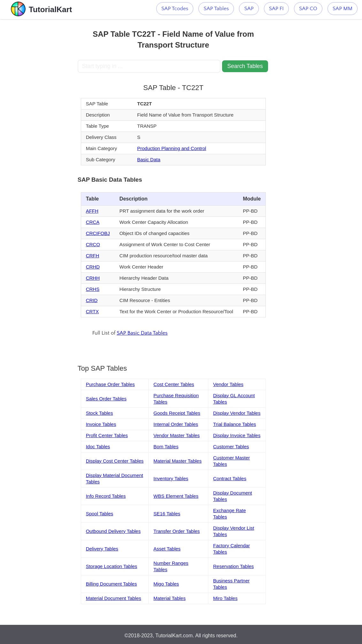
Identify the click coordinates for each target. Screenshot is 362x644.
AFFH (92, 211)
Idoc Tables (98, 447)
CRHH (93, 278)
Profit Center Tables (107, 435)
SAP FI (276, 9)
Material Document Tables (114, 598)
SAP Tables (216, 9)
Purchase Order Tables (110, 384)
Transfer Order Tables (177, 531)
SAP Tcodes (175, 9)
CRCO (93, 244)
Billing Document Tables (112, 584)
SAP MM (343, 9)
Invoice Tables (101, 424)
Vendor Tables (228, 384)
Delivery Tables (102, 549)
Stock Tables (100, 413)
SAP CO (308, 9)
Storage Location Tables (112, 566)
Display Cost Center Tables (115, 461)
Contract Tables (230, 478)
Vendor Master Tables (177, 435)
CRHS (93, 289)
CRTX (92, 311)
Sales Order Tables (106, 399)
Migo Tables (166, 584)
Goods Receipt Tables (177, 413)
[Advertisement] (39, 115)
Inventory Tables (171, 478)
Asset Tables (167, 549)
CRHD (93, 267)
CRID (92, 300)
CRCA (93, 222)
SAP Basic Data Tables (142, 333)
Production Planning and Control (172, 148)
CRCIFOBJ (98, 233)
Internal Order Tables (176, 424)
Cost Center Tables (174, 384)
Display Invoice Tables (237, 435)
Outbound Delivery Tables (113, 531)
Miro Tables (225, 598)
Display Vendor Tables (237, 413)
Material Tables (169, 598)
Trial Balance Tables (235, 424)
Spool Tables (100, 514)
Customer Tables (231, 447)
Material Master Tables (177, 461)
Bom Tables (166, 447)
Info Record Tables (106, 496)
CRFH (93, 256)
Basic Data (149, 159)
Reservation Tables (233, 566)
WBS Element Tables (176, 496)
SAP (249, 9)
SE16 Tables (167, 514)
